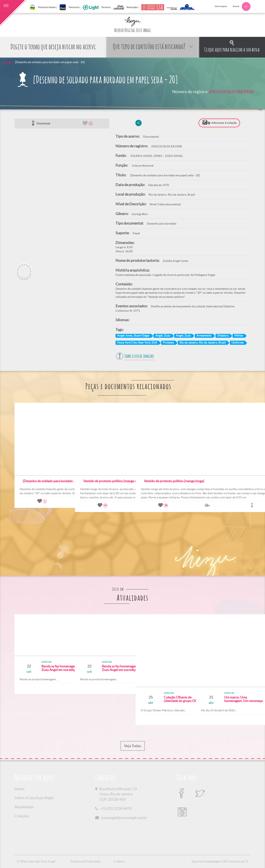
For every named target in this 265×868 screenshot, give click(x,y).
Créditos (119, 861)
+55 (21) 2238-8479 (116, 808)
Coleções (22, 816)
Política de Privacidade (86, 861)
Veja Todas (133, 746)
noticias (33, 662)
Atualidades (24, 807)
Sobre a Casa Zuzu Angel (34, 798)
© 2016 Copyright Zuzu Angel (36, 861)
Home (7, 62)
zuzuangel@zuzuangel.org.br (124, 818)
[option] (62, 194)
